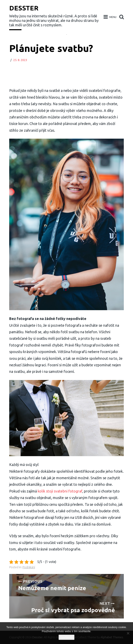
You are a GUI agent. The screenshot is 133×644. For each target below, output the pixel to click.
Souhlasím (66, 637)
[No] (128, 633)
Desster (24, 8)
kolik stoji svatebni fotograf (60, 491)
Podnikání (29, 567)
